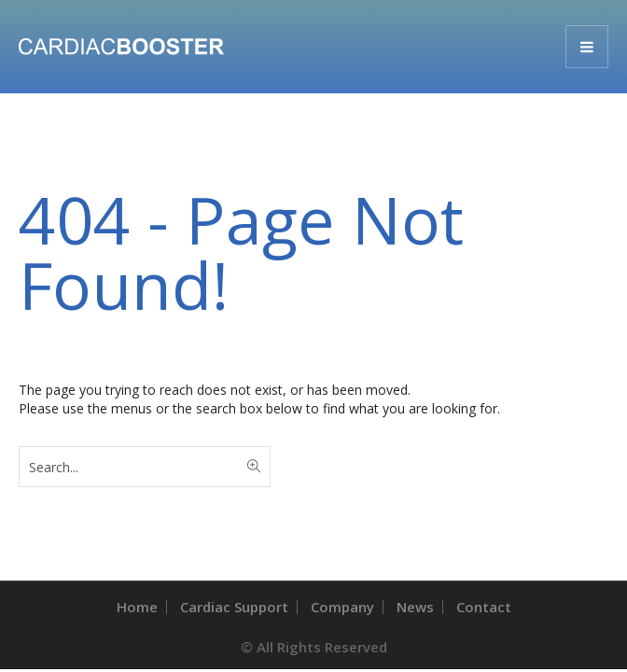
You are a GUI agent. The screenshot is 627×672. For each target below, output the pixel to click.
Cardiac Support (234, 607)
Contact (484, 607)
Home (137, 607)
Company (342, 607)
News (415, 607)
